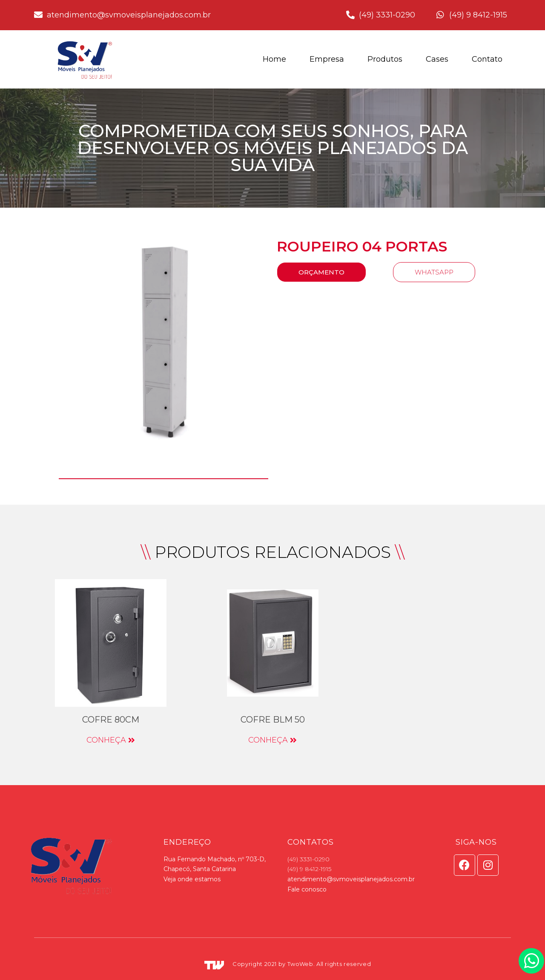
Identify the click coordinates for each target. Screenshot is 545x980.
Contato (487, 59)
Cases (437, 59)
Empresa (327, 59)
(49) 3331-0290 (308, 859)
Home (274, 59)
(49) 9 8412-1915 (309, 869)
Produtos (385, 59)
